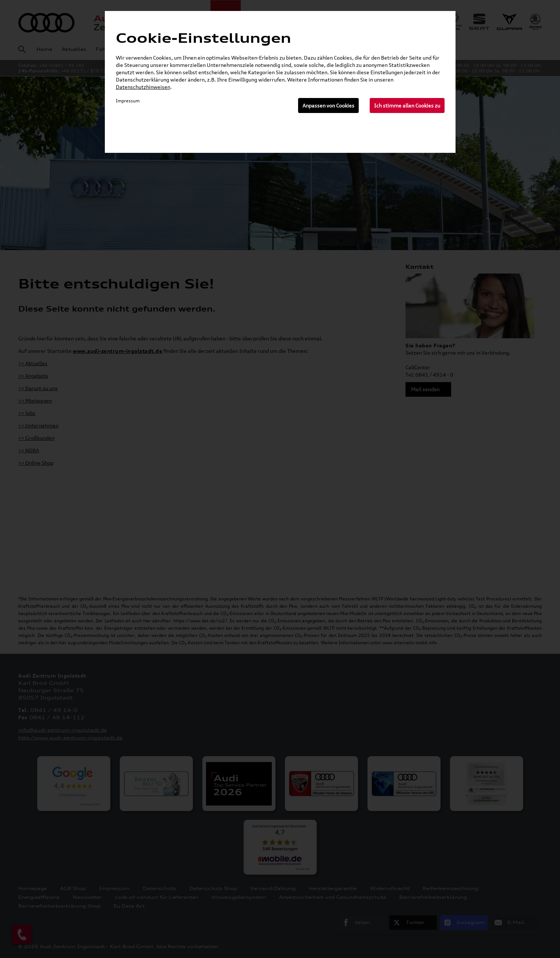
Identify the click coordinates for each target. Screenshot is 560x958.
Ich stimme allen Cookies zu (407, 105)
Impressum (128, 101)
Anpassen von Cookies (328, 105)
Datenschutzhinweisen (143, 87)
